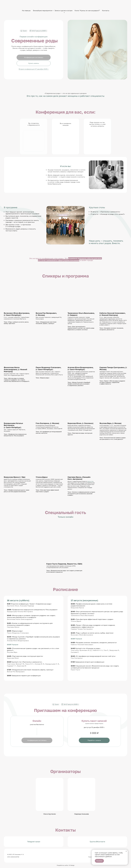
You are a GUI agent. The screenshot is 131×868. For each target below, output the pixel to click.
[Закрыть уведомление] (126, 851)
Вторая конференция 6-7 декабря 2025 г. (34, 69)
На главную (26, 10)
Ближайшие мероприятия (43, 10)
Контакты (106, 10)
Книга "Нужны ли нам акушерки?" (87, 10)
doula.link (90, 481)
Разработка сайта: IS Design (66, 865)
